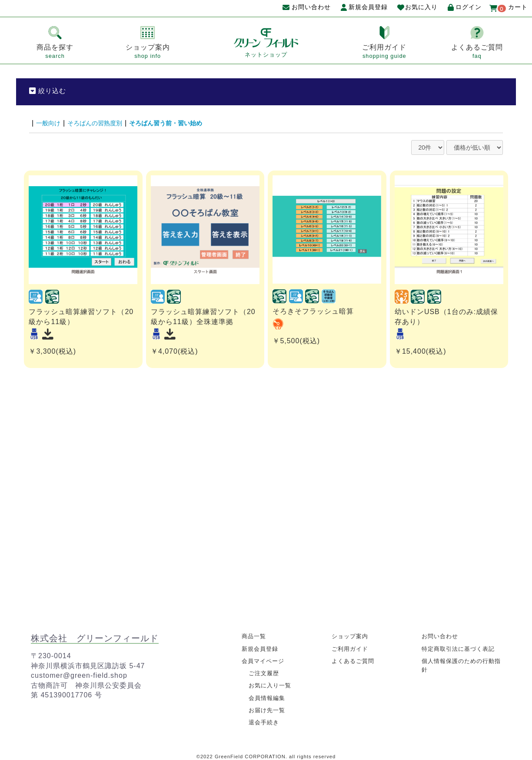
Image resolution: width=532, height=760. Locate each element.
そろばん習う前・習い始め (182, 123)
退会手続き (265, 721)
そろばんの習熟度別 (102, 123)
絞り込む (49, 91)
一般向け (50, 123)
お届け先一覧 (268, 709)
